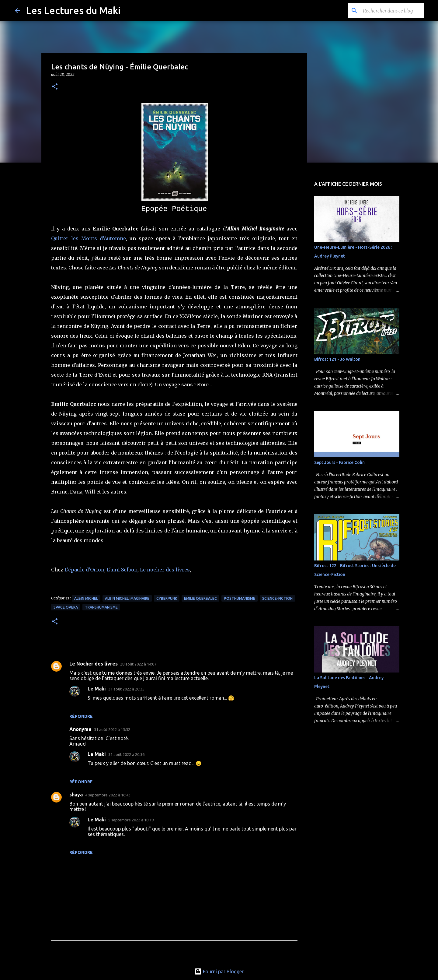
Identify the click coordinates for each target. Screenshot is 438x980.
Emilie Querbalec (200, 598)
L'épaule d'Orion (84, 570)
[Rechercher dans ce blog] (392, 11)
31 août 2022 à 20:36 (126, 754)
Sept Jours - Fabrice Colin (339, 462)
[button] (55, 87)
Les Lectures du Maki (73, 10)
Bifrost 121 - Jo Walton (337, 359)
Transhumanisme (101, 607)
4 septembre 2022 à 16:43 (108, 795)
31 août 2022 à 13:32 (112, 729)
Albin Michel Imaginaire (127, 598)
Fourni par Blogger (219, 971)
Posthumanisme (240, 598)
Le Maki (97, 689)
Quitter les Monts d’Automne (89, 238)
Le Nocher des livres (94, 664)
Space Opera (66, 607)
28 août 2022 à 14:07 (138, 664)
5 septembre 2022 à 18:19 (131, 820)
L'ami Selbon (122, 570)
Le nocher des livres (165, 570)
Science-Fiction (277, 598)
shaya (76, 795)
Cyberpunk (167, 598)
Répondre (81, 716)
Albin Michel (86, 598)
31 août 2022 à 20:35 (126, 689)
